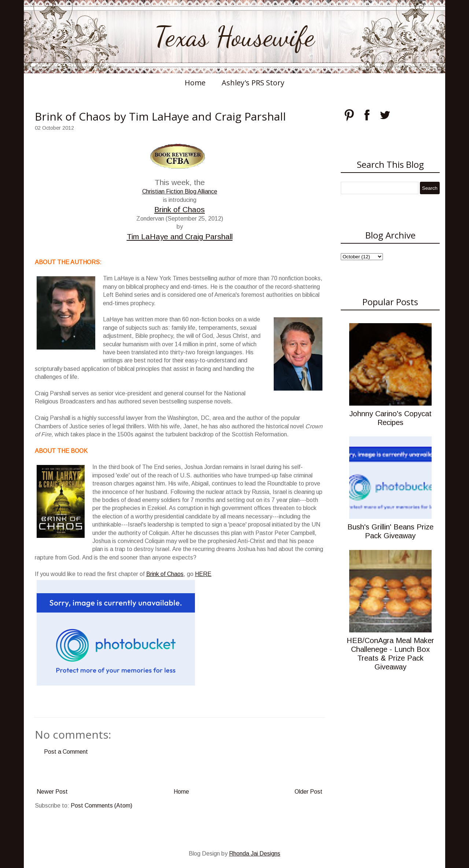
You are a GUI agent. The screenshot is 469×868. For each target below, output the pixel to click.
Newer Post (52, 792)
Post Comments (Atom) (101, 806)
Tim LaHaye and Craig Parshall (180, 237)
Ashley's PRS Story (253, 83)
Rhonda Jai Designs (255, 854)
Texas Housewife (234, 37)
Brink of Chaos (180, 209)
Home (195, 83)
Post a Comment (66, 752)
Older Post (309, 792)
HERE (203, 574)
